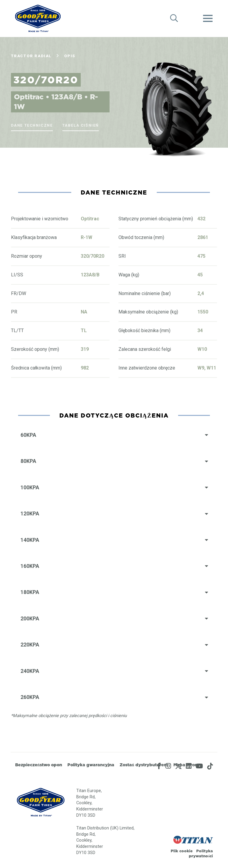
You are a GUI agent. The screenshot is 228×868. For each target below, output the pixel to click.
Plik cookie (182, 851)
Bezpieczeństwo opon (39, 765)
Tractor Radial (31, 56)
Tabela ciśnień (81, 125)
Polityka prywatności (201, 853)
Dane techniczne (32, 125)
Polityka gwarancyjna (91, 765)
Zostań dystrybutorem (144, 765)
